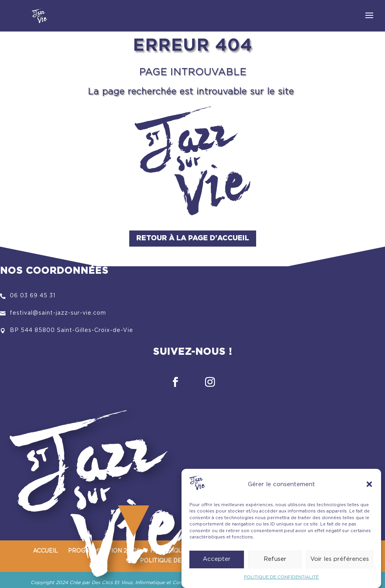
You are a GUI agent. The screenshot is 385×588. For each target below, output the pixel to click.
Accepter (217, 564)
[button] (369, 489)
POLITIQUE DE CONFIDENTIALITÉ (281, 582)
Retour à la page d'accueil (193, 238)
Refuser (275, 564)
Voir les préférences (340, 564)
